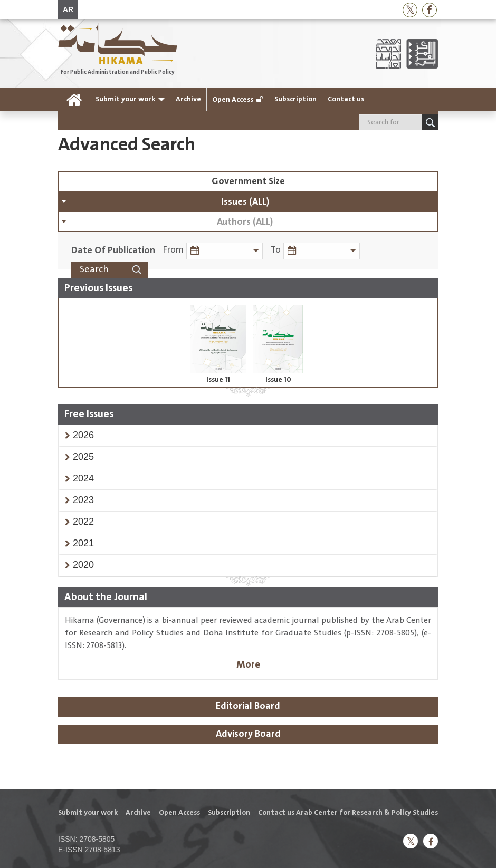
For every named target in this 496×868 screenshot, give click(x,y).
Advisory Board (248, 734)
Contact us (346, 99)
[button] (83, 435)
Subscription (295, 99)
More (248, 665)
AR (68, 9)
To (276, 250)
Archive (188, 99)
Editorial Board (248, 706)
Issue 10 (278, 380)
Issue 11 (218, 380)
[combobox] (248, 201)
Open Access (233, 100)
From (173, 250)
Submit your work (125, 99)
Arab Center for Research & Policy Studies (367, 813)
